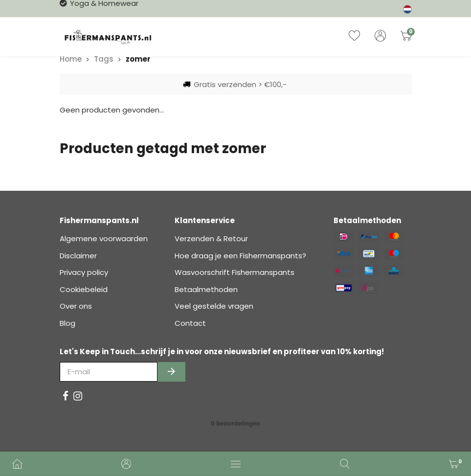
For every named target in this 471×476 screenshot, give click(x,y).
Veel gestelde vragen (214, 306)
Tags (104, 59)
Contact (190, 323)
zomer (138, 59)
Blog (67, 323)
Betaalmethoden (206, 289)
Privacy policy (84, 272)
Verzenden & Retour (211, 238)
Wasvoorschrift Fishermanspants (235, 272)
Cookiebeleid (84, 289)
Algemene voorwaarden (104, 238)
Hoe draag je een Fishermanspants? (240, 256)
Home (71, 59)
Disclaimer (78, 256)
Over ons (76, 306)
